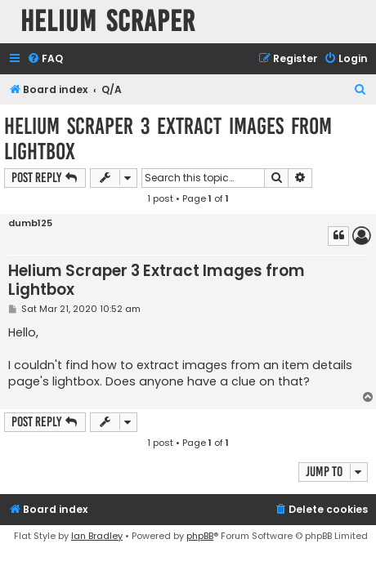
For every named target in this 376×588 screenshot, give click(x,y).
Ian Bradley (97, 536)
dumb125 (30, 223)
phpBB (200, 536)
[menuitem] (45, 59)
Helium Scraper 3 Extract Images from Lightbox (168, 139)
